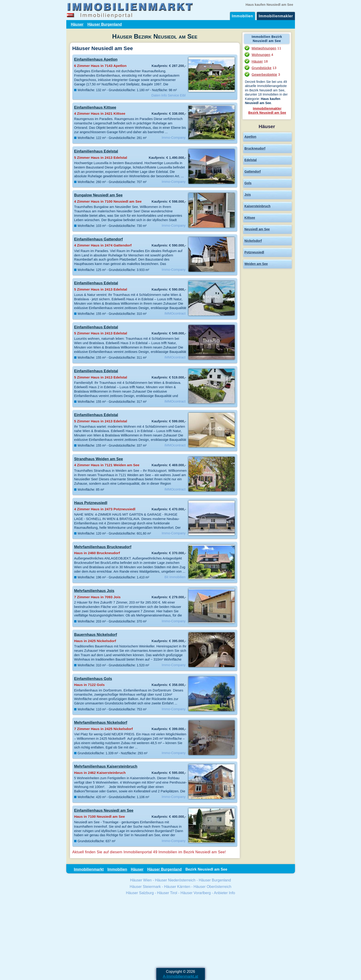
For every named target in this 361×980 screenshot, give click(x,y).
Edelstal (250, 160)
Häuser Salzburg (140, 893)
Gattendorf (253, 171)
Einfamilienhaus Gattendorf (99, 239)
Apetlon (250, 137)
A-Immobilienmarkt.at (180, 976)
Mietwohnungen (264, 48)
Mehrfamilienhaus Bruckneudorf (103, 547)
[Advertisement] (181, 932)
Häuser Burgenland (105, 24)
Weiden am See (256, 264)
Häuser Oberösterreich (212, 887)
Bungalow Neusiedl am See (98, 195)
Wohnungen (261, 55)
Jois (248, 195)
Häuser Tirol (167, 893)
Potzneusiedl (254, 252)
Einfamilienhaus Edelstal (96, 151)
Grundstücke (261, 68)
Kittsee (250, 218)
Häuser (77, 24)
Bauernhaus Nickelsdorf (96, 634)
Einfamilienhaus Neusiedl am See (104, 810)
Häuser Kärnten (177, 887)
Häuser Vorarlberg (196, 893)
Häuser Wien (141, 880)
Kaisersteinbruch (257, 206)
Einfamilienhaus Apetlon (96, 59)
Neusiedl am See (257, 229)
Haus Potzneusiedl (91, 503)
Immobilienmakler (276, 16)
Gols (248, 183)
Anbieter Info (224, 893)
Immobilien (243, 16)
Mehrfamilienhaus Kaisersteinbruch (106, 766)
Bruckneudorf (255, 148)
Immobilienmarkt (89, 869)
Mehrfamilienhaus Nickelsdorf (101, 722)
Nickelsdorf (253, 241)
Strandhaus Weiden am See (99, 459)
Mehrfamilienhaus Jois (94, 591)
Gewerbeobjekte (264, 75)
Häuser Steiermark (145, 887)
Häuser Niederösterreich (175, 880)
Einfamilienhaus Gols (93, 679)
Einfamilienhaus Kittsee (95, 107)
